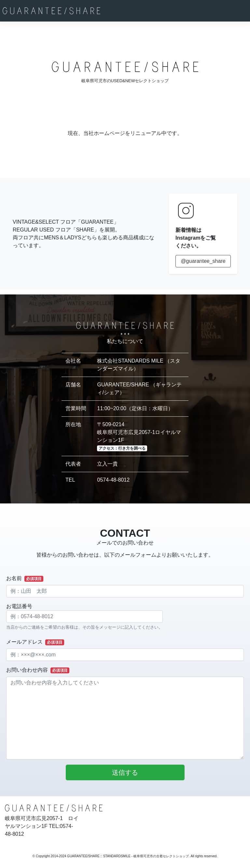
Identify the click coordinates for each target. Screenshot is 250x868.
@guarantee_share (203, 261)
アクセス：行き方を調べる (122, 448)
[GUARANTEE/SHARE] (51, 11)
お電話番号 (84, 617)
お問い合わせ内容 (38, 670)
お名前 (25, 579)
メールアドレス (35, 642)
